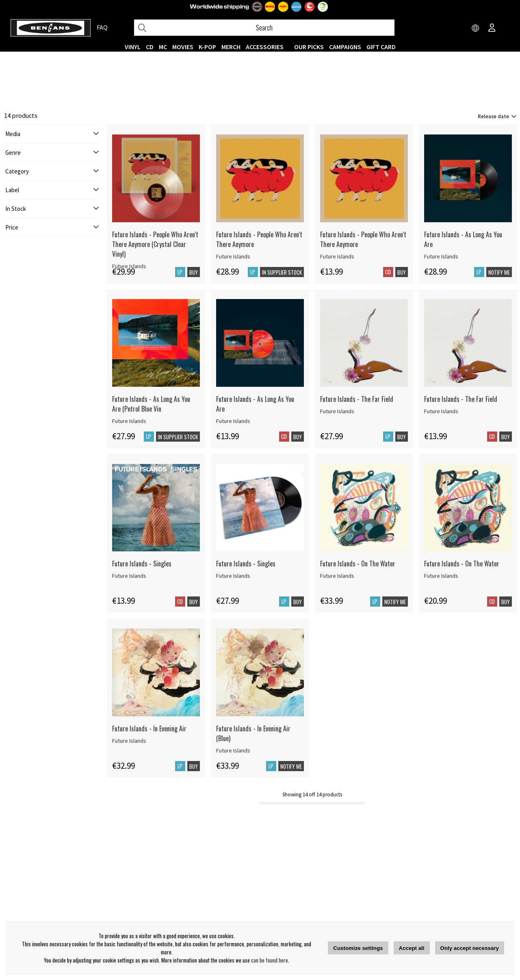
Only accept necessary (470, 948)
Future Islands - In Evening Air (149, 728)
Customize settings (358, 948)
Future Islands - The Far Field (357, 399)
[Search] (264, 28)
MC (163, 47)
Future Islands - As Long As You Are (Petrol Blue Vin (151, 404)
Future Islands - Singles (142, 564)
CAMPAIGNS (345, 47)
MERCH (231, 47)
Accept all (412, 948)
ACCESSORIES (265, 47)
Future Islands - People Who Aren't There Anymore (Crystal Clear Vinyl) (155, 244)
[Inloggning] (492, 28)
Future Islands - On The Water (358, 564)
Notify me (499, 272)
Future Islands (233, 256)
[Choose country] (476, 28)
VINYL (133, 47)
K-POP (207, 47)
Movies (183, 47)
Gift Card (381, 47)
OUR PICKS (309, 47)
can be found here (270, 960)
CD (150, 47)
